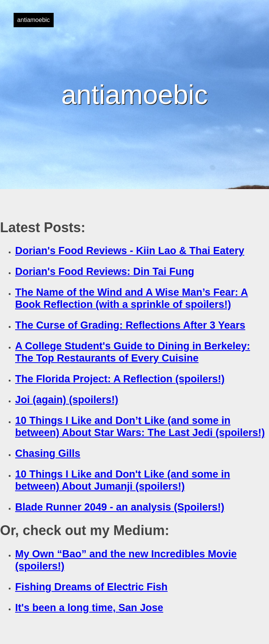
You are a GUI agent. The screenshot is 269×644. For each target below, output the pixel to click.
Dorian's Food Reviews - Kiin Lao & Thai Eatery (130, 251)
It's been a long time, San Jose (89, 608)
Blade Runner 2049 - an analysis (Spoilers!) (120, 507)
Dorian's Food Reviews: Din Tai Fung (105, 272)
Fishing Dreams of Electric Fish (91, 587)
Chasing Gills (48, 453)
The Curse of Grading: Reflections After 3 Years (130, 325)
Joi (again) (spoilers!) (67, 400)
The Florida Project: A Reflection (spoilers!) (120, 379)
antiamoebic (34, 20)
